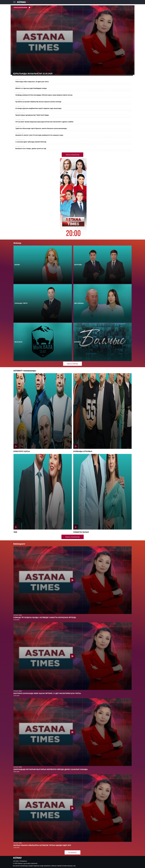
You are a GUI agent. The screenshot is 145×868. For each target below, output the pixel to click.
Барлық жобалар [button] (72, 364)
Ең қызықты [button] (72, 852)
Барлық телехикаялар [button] (73, 537)
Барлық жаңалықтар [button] (72, 155)
